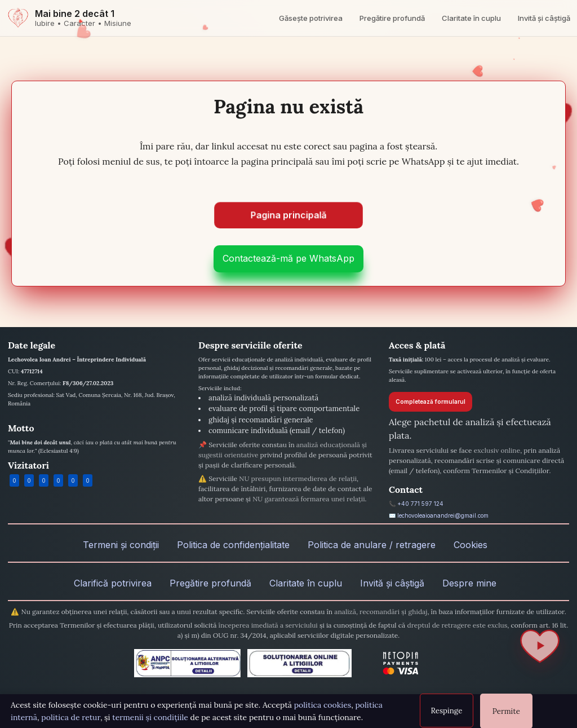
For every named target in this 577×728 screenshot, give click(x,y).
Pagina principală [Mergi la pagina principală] (288, 214)
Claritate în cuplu (471, 18)
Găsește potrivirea (311, 18)
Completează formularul (430, 401)
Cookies (471, 545)
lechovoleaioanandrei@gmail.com (443, 515)
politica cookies (323, 705)
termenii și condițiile (150, 717)
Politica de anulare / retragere (372, 545)
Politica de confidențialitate (233, 545)
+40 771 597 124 (420, 504)
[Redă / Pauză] (540, 646)
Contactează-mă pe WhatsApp (288, 258)
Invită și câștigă (544, 18)
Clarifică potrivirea (113, 583)
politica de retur (71, 717)
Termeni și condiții (121, 545)
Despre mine (469, 583)
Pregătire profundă (392, 18)
